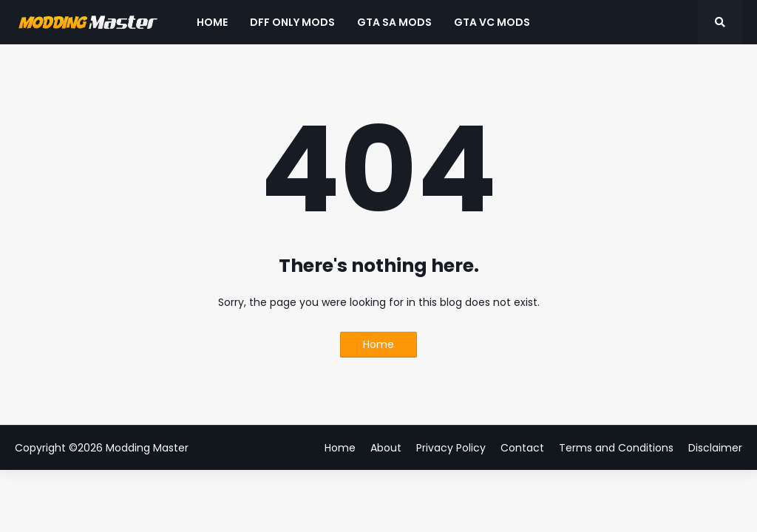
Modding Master (147, 448)
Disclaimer (715, 448)
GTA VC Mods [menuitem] (492, 22)
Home (378, 344)
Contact (522, 448)
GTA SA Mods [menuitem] (394, 22)
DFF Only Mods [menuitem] (292, 22)
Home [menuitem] (212, 22)
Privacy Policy (451, 448)
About (386, 448)
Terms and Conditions (616, 448)
